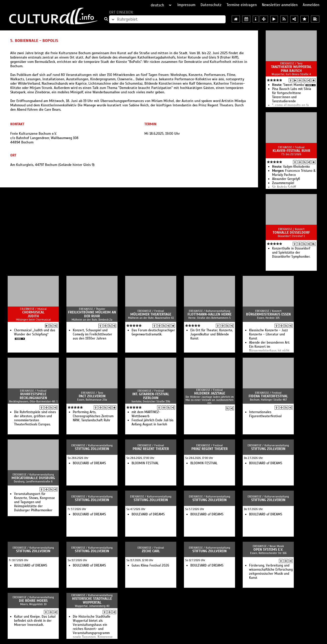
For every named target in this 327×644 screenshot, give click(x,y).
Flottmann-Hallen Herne (209, 314)
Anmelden (311, 5)
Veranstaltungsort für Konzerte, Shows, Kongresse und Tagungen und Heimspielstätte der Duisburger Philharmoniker (34, 502)
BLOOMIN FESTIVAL (145, 463)
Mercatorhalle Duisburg (33, 478)
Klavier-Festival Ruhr (291, 151)
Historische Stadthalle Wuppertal (92, 601)
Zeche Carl (151, 551)
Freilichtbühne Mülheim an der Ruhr (92, 314)
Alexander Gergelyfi (286, 179)
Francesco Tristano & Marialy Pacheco (294, 173)
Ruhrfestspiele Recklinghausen (33, 396)
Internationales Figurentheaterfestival (265, 414)
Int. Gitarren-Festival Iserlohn (151, 396)
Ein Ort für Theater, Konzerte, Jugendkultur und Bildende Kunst (212, 334)
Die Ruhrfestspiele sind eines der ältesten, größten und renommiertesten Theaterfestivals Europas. (35, 418)
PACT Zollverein (92, 396)
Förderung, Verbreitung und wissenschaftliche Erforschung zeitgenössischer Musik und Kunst (271, 572)
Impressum (186, 5)
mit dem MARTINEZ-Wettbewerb (146, 414)
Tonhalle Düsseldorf (291, 233)
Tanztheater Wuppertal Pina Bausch (291, 69)
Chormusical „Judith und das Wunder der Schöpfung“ (35, 332)
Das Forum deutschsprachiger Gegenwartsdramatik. (153, 332)
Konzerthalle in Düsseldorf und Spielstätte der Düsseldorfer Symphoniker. (291, 253)
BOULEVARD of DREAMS (89, 463)
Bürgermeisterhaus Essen (268, 314)
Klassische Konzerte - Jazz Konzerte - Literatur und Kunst (268, 334)
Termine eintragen (242, 5)
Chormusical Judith (33, 314)
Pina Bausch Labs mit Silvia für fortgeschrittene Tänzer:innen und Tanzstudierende (292, 95)
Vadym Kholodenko (291, 167)
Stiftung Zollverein (92, 449)
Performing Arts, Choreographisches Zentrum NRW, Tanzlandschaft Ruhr (93, 416)
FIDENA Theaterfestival (268, 396)
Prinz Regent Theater (151, 449)
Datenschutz (211, 5)
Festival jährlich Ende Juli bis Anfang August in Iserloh (153, 422)
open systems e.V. (268, 550)
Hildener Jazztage (210, 393)
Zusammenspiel (283, 183)
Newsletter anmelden (280, 5)
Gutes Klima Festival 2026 (150, 566)
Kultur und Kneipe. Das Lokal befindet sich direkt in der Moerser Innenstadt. (35, 621)
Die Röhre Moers (33, 601)
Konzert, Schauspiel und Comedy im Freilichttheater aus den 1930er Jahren (92, 334)
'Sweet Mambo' (288, 85)
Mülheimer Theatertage (151, 314)
